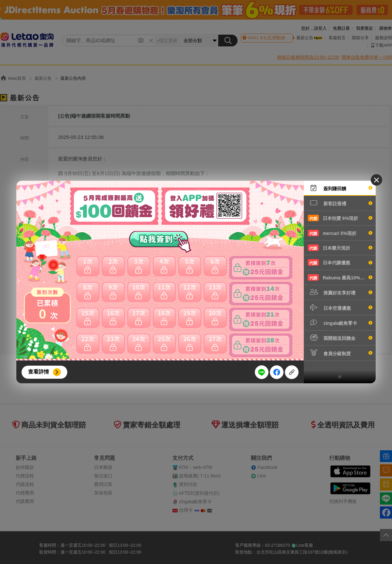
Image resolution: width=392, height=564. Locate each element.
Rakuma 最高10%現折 (340, 277)
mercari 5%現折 (340, 233)
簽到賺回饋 (340, 188)
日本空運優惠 (340, 307)
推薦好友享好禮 (340, 292)
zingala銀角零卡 (340, 323)
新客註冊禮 (340, 203)
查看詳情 (39, 372)
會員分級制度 (340, 353)
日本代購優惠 (340, 262)
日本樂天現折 (340, 248)
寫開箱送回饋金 (340, 338)
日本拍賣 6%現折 (340, 218)
